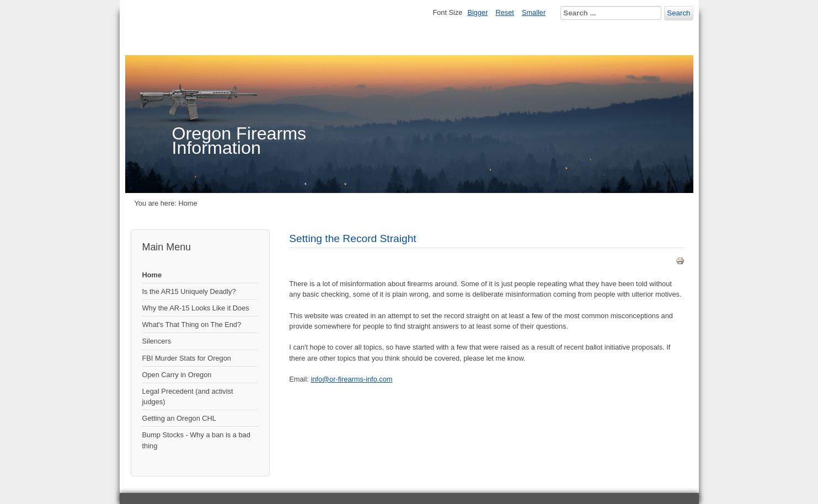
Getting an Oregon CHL (179, 418)
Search (678, 13)
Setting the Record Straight (352, 238)
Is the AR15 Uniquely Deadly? (189, 291)
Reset (504, 12)
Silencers (157, 341)
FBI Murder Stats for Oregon (187, 358)
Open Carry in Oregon (177, 375)
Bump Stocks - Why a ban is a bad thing (196, 440)
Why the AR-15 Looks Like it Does (196, 308)
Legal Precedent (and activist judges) (188, 396)
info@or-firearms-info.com (351, 379)
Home (152, 275)
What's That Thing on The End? (192, 325)
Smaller (534, 12)
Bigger (477, 12)
